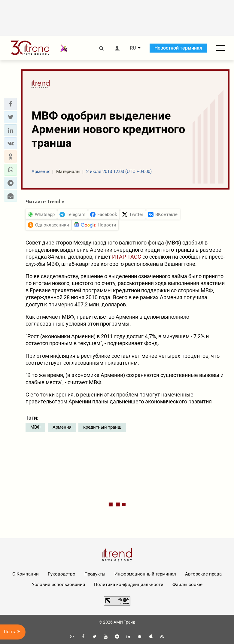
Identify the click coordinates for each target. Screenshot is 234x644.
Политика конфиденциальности (129, 585)
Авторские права (203, 574)
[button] (11, 104)
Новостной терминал (178, 48)
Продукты (95, 574)
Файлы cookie (187, 585)
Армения (62, 427)
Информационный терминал (145, 574)
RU (133, 48)
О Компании (26, 574)
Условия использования (58, 585)
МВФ (35, 427)
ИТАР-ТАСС (127, 257)
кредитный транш (102, 427)
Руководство (62, 574)
